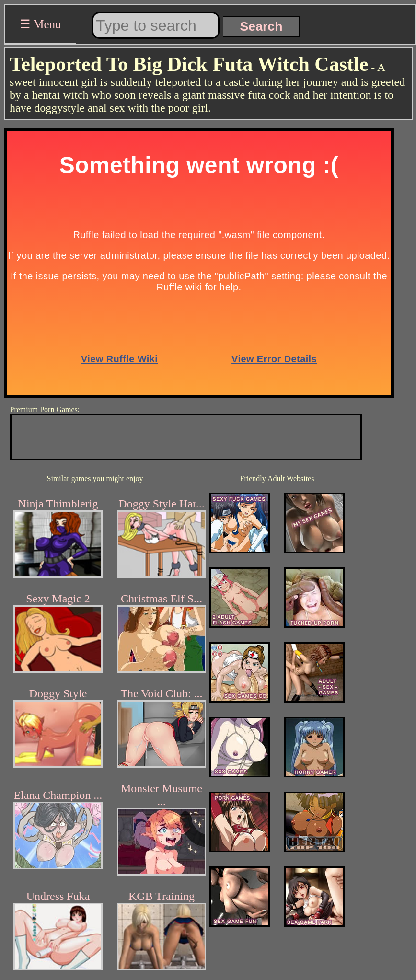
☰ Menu (40, 24)
